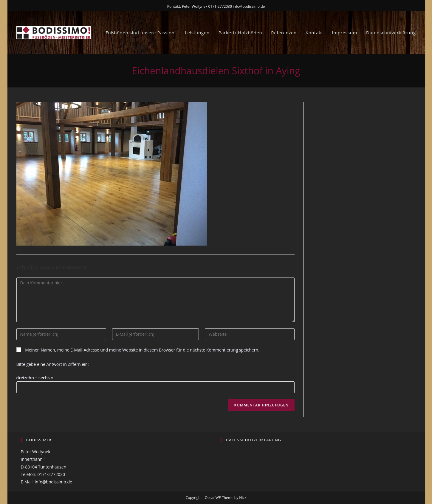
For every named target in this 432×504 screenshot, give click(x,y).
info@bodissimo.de (54, 482)
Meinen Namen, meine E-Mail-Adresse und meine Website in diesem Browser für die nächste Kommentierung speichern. (142, 350)
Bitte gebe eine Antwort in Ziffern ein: (53, 364)
